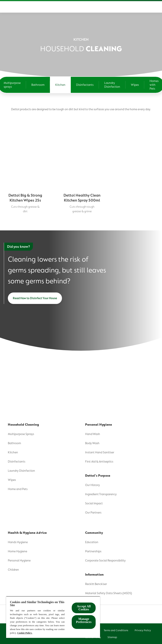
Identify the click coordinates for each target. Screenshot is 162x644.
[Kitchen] (60, 85)
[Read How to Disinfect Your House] (35, 298)
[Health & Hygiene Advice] (79, 7)
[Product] (11, 7)
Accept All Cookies (84, 608)
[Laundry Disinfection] (112, 85)
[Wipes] (135, 85)
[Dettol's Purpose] (38, 7)
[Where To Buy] (136, 7)
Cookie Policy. (25, 633)
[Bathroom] (38, 85)
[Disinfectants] (85, 85)
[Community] (111, 7)
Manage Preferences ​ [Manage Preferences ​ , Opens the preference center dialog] (84, 620)
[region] (53, 617)
